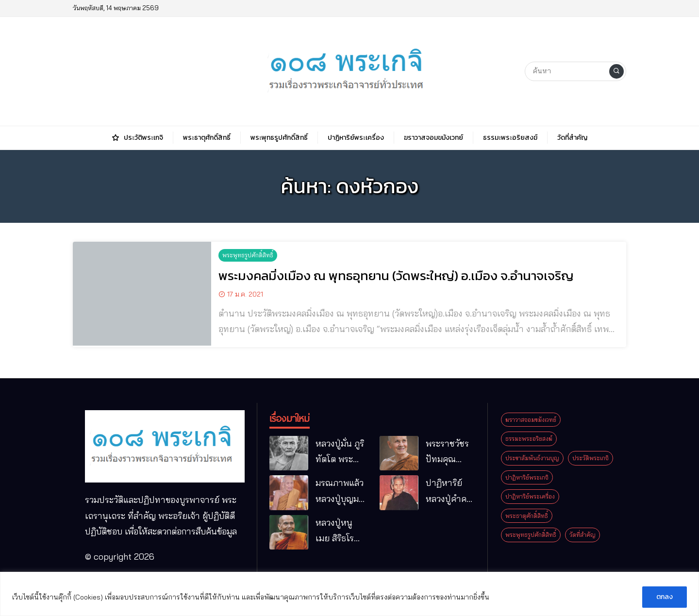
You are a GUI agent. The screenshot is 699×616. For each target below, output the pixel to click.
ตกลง (665, 597)
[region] (349, 594)
